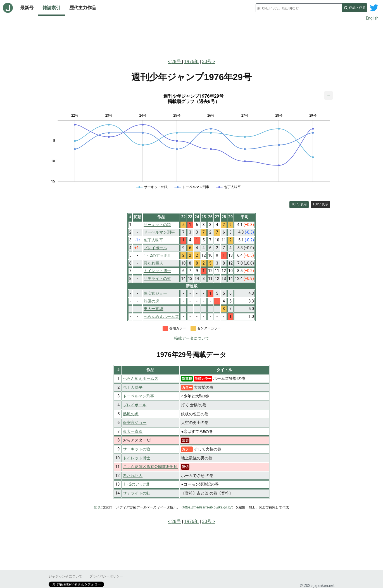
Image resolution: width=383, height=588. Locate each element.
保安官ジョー (135, 423)
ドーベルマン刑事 (139, 396)
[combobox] (299, 8)
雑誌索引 (51, 8)
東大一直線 (133, 431)
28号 (177, 62)
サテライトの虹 (137, 493)
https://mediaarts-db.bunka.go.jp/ (207, 507)
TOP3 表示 (299, 204)
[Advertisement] (192, 39)
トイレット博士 (137, 458)
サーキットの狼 (137, 449)
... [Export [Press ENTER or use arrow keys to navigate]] (329, 94)
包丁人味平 (133, 387)
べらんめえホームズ (141, 378)
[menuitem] (329, 95)
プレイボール (135, 405)
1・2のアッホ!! (136, 484)
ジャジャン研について (65, 576)
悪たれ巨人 (133, 476)
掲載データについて (192, 338)
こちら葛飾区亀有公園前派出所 (150, 467)
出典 (97, 507)
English (372, 18)
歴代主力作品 (83, 8)
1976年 (191, 62)
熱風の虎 (131, 414)
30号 (207, 62)
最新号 (27, 8)
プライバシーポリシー (106, 576)
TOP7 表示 (321, 204)
